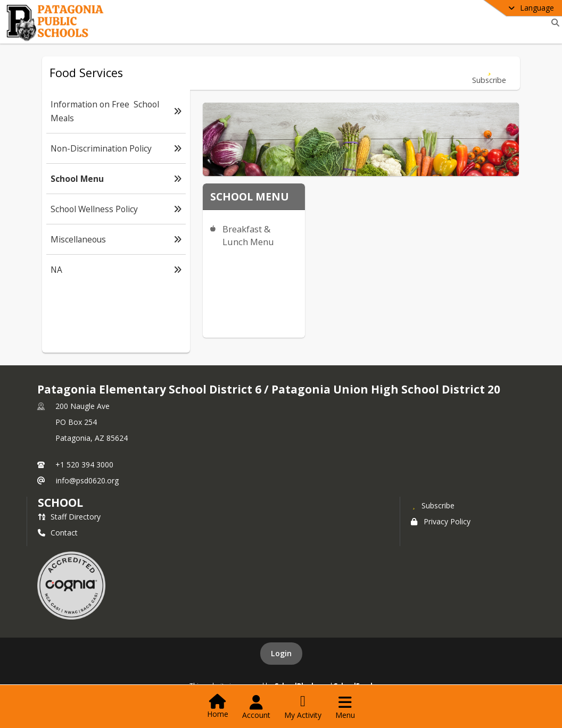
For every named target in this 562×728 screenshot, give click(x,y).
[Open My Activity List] (303, 707)
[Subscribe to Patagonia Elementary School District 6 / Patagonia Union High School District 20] (433, 505)
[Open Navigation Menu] (345, 707)
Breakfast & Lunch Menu (248, 235)
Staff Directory (69, 517)
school (60, 503)
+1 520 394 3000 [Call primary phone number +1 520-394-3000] (84, 465)
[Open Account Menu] (256, 707)
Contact (58, 533)
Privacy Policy (441, 521)
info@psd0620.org (87, 480)
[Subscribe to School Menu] (489, 73)
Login (281, 653)
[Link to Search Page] (553, 23)
